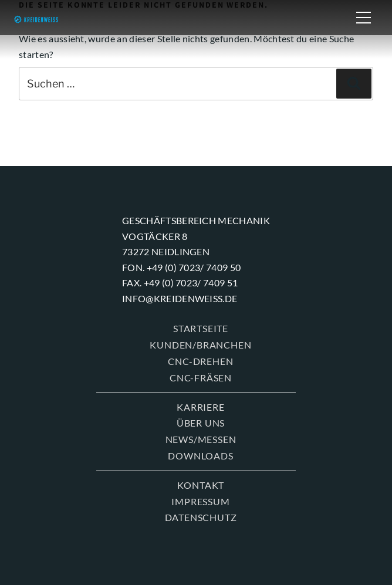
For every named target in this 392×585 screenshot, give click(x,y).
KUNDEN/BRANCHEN (200, 345)
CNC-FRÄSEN (201, 378)
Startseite (201, 328)
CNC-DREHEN (200, 361)
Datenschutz (201, 517)
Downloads (200, 456)
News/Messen (201, 439)
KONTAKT (201, 485)
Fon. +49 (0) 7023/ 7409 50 (181, 267)
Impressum (200, 501)
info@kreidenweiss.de (180, 298)
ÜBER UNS (201, 423)
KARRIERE (200, 407)
